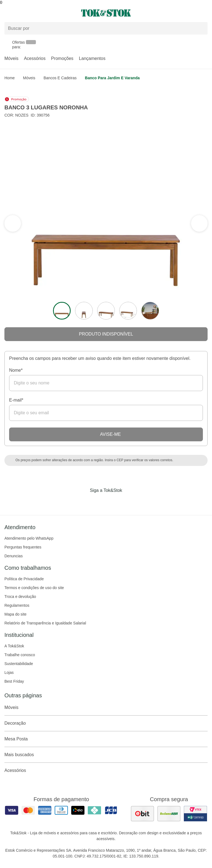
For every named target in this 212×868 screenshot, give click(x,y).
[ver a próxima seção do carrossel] (13, 223)
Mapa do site (15, 614)
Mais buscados (106, 755)
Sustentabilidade (19, 664)
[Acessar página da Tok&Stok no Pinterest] (114, 502)
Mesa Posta (106, 739)
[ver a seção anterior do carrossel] (199, 223)
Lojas (9, 672)
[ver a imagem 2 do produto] (84, 311)
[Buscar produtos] (106, 28)
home (10, 78)
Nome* (16, 370)
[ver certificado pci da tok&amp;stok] (195, 814)
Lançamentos (92, 58)
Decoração (106, 723)
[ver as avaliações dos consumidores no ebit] (142, 814)
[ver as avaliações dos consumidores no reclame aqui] (169, 814)
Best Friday (14, 681)
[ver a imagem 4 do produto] (128, 311)
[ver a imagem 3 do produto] (106, 311)
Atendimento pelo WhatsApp (29, 538)
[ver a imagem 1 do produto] (62, 311)
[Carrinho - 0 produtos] (204, 13)
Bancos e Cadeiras (60, 78)
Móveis (11, 58)
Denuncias (14, 556)
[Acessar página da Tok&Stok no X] (129, 502)
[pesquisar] (201, 28)
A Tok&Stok (14, 646)
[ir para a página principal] (106, 13)
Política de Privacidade (24, 579)
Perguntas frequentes (23, 547)
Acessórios (35, 58)
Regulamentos (17, 605)
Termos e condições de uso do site (34, 588)
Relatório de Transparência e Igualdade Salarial (45, 623)
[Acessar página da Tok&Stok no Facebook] (83, 502)
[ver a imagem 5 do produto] (150, 311)
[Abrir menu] (35, 13)
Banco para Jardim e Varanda (112, 78)
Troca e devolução (20, 597)
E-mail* (16, 400)
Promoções (62, 58)
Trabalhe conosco (20, 655)
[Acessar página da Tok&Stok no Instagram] (98, 502)
